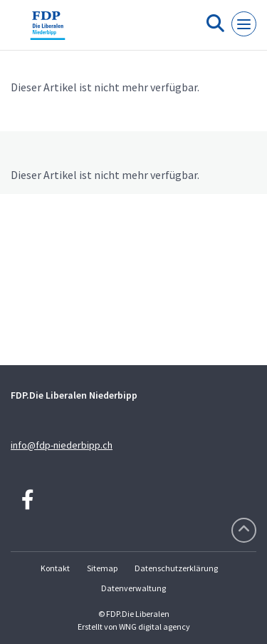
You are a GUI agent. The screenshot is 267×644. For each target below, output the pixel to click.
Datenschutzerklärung (176, 568)
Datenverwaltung (133, 588)
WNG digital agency (155, 627)
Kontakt (55, 568)
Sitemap (102, 568)
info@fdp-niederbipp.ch (62, 445)
